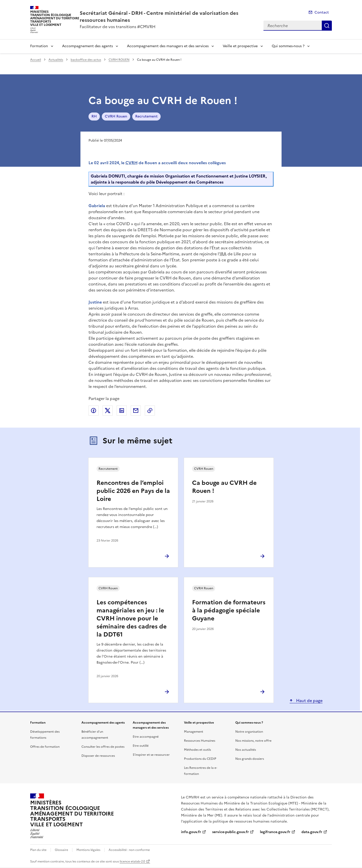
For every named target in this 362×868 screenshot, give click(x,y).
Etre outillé (141, 746)
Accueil (36, 60)
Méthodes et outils (197, 750)
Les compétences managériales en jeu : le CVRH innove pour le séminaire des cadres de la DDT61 (132, 618)
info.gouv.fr (191, 832)
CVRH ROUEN (119, 60)
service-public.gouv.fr (231, 832)
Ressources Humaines (200, 741)
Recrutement (146, 116)
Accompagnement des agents (87, 46)
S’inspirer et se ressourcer (151, 755)
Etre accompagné (146, 737)
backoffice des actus (86, 60)
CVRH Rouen (116, 116)
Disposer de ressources (98, 756)
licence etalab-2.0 (132, 861)
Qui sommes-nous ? (288, 46)
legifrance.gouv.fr (275, 832)
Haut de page (309, 701)
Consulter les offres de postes (103, 747)
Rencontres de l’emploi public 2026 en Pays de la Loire (133, 491)
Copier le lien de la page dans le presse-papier (150, 411)
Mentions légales (88, 850)
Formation (39, 46)
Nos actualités (246, 750)
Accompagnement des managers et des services (168, 46)
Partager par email (136, 411)
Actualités (56, 60)
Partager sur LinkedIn (122, 411)
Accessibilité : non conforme (129, 850)
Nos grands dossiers (250, 759)
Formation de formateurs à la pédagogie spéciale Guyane (229, 610)
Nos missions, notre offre (253, 741)
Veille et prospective (240, 46)
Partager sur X (108, 411)
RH (94, 116)
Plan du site (38, 850)
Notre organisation (249, 732)
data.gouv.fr (312, 832)
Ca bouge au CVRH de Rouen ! (224, 487)
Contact (322, 12)
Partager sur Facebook (94, 411)
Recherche (327, 26)
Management (194, 732)
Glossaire (61, 850)
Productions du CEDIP (200, 759)
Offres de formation (45, 747)
